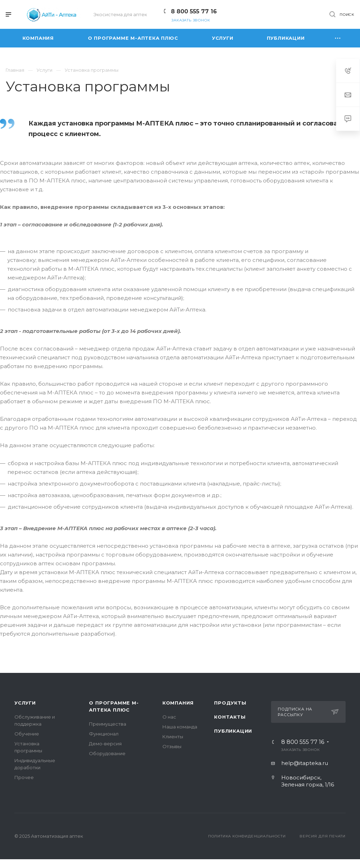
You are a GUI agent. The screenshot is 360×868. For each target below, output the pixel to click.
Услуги (25, 703)
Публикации (233, 731)
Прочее (24, 777)
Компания (178, 703)
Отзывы (172, 746)
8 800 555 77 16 (194, 11)
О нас (169, 717)
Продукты (230, 703)
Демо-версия (105, 744)
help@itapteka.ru (305, 763)
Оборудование (107, 753)
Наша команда (180, 727)
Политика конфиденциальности (247, 836)
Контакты (230, 717)
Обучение (27, 734)
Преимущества (108, 724)
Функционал (104, 734)
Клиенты (173, 737)
